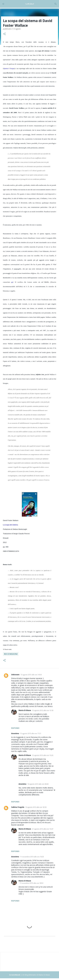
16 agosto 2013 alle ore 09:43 (38, 784)
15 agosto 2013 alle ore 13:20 (43, 755)
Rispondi (15, 728)
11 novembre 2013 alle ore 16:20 (32, 857)
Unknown (15, 675)
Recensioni (11, 654)
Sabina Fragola (18, 807)
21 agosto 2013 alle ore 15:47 (43, 829)
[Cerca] (56, 4)
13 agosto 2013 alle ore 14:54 (31, 675)
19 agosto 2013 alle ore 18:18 (36, 807)
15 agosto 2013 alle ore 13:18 (43, 710)
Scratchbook (30, 4)
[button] (4, 34)
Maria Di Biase (25, 710)
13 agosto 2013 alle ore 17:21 (31, 733)
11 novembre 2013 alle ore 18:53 (31, 883)
